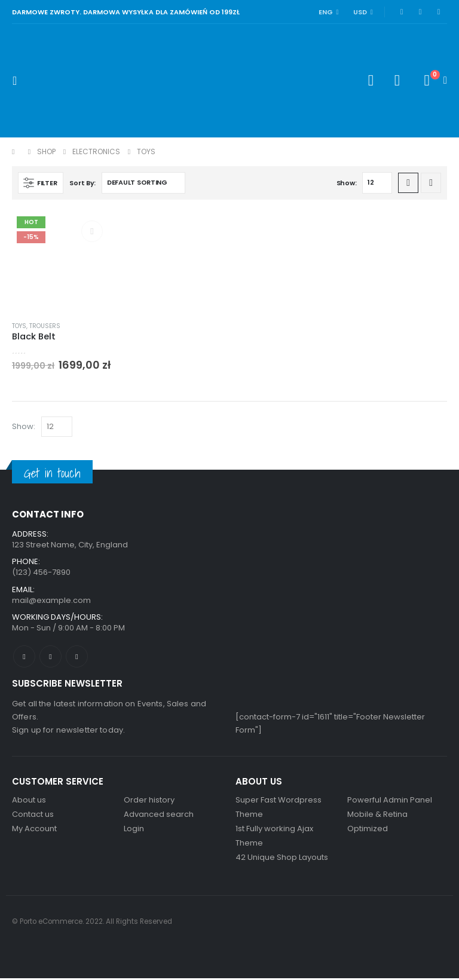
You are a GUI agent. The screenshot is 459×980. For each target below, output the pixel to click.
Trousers (45, 326)
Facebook (24, 658)
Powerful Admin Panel (390, 802)
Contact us (33, 816)
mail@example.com (51, 601)
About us (29, 802)
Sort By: (82, 183)
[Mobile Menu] (18, 81)
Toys (19, 326)
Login (134, 830)
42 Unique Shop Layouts (282, 859)
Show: (347, 183)
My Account (34, 830)
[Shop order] (143, 183)
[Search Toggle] (371, 81)
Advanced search (159, 816)
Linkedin (77, 658)
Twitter (51, 658)
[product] (62, 261)
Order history (149, 802)
